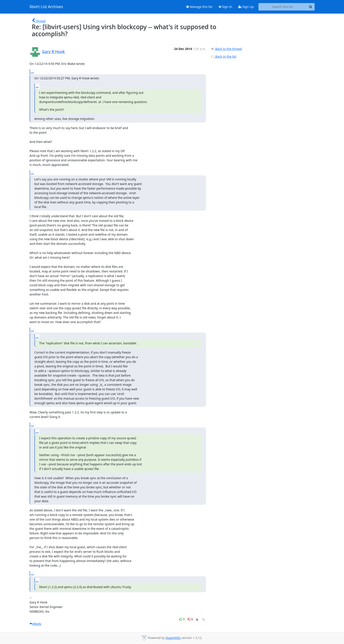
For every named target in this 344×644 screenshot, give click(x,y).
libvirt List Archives (46, 7)
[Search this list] (283, 7)
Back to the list (224, 56)
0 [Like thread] (182, 619)
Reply (36, 624)
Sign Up (246, 7)
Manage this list (199, 7)
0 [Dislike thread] (190, 619)
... (32, 72)
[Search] (311, 7)
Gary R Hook (54, 52)
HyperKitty (173, 638)
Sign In (225, 7)
